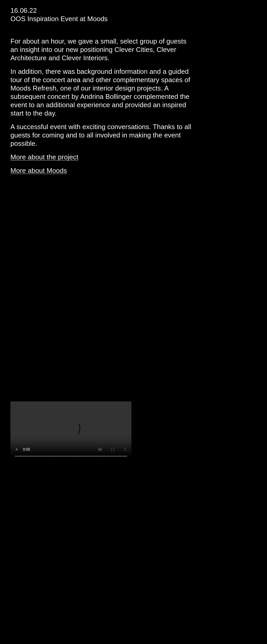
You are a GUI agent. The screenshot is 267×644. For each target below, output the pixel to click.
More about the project (44, 157)
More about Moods (39, 171)
